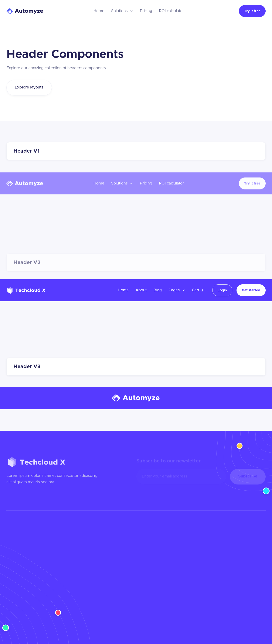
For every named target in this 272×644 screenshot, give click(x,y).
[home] (25, 11)
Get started (251, 290)
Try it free (252, 11)
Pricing (146, 11)
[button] (122, 11)
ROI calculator (171, 11)
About (141, 290)
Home (99, 11)
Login (222, 290)
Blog (158, 290)
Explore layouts (29, 87)
